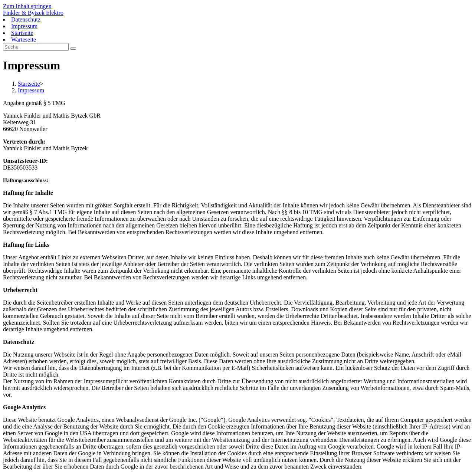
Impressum (24, 26)
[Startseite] (29, 84)
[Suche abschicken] (73, 49)
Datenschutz (26, 19)
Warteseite (24, 40)
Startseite (22, 33)
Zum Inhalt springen (27, 6)
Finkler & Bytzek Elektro (33, 13)
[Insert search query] (36, 47)
